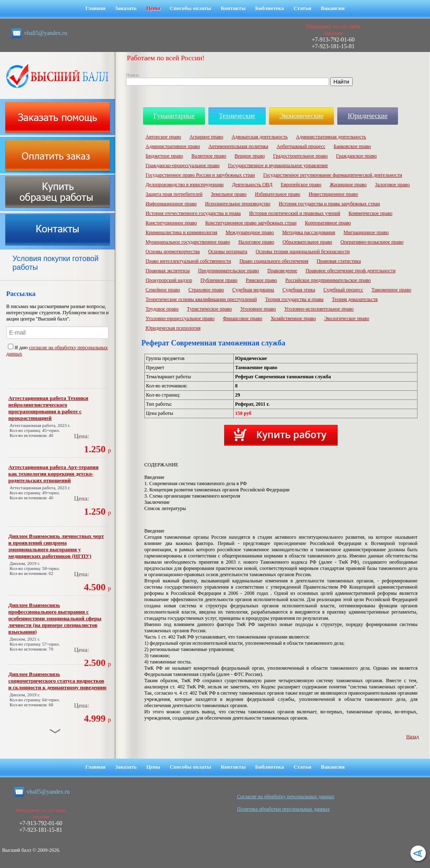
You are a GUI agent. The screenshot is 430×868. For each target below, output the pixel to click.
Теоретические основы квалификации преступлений (201, 299)
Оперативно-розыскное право (372, 242)
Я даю (18, 348)
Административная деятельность (331, 137)
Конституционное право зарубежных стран (251, 223)
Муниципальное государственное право (188, 242)
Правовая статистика (339, 261)
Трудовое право (162, 309)
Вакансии (333, 8)
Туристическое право (209, 309)
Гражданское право (356, 156)
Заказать (126, 8)
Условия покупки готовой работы (56, 263)
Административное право (173, 146)
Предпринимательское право (229, 271)
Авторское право (163, 137)
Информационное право (171, 204)
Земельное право (229, 194)
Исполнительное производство (238, 204)
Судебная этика (299, 290)
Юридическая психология (173, 328)
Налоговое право (256, 242)
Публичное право (219, 280)
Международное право (250, 232)
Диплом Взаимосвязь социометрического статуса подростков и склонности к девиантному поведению (57, 681)
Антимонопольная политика (238, 146)
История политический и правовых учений (295, 213)
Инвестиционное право (333, 194)
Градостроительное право (300, 156)
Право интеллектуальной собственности (188, 261)
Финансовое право (243, 318)
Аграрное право (206, 137)
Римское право (261, 280)
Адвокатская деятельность (260, 137)
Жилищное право (348, 185)
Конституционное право (171, 223)
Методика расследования (309, 232)
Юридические (368, 116)
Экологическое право (346, 318)
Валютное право (209, 156)
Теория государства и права (294, 299)
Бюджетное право (164, 156)
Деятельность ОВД (252, 185)
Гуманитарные (174, 116)
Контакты (233, 8)
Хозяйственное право (293, 318)
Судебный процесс (344, 290)
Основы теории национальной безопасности (303, 252)
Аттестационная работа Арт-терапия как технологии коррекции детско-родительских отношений (53, 474)
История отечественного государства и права (193, 213)
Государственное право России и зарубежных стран (200, 175)
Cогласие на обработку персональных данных (286, 796)
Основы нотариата (227, 252)
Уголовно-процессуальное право (180, 318)
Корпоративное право (328, 223)
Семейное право (163, 290)
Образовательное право (307, 242)
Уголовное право (258, 309)
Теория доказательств (355, 299)
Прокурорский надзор (169, 280)
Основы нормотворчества (173, 252)
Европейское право (301, 185)
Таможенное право (391, 290)
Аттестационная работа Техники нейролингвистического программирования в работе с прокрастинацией (48, 408)
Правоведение (282, 271)
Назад (413, 737)
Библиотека (270, 8)
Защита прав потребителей (174, 194)
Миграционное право (366, 232)
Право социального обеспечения (274, 261)
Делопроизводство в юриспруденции (185, 185)
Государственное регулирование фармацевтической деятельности (333, 175)
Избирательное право (278, 194)
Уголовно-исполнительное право (319, 309)
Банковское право (352, 146)
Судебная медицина (253, 290)
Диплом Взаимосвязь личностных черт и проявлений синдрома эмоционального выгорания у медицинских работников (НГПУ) (56, 546)
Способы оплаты (190, 8)
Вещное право (250, 156)
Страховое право (206, 290)
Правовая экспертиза (168, 271)
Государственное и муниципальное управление (278, 165)
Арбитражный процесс (301, 146)
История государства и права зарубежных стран (329, 204)
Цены (153, 8)
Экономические (302, 116)
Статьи (303, 8)
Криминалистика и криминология (181, 232)
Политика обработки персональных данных (283, 809)
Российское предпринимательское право (328, 280)
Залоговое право (392, 185)
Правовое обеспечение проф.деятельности (351, 271)
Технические (237, 116)
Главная (95, 8)
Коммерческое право (370, 213)
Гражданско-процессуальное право (183, 165)
